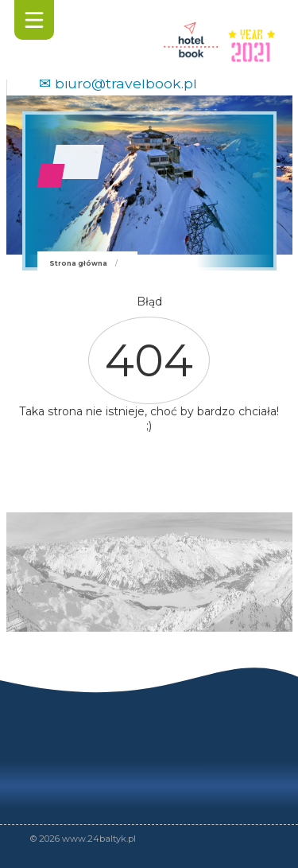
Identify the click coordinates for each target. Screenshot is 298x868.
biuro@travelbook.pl (126, 83)
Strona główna (78, 263)
